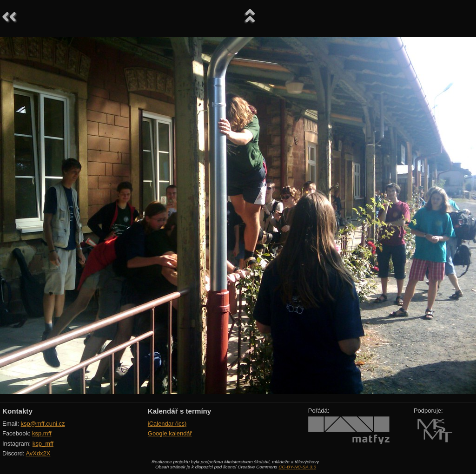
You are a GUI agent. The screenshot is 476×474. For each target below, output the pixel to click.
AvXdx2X (38, 453)
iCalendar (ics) (167, 424)
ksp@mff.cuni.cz (43, 424)
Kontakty (17, 411)
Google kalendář (170, 433)
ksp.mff (42, 433)
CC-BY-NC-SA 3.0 (297, 467)
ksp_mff (43, 444)
